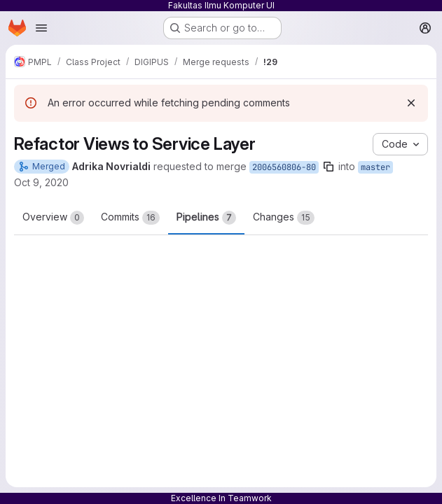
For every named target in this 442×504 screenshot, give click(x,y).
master (375, 167)
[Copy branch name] (329, 167)
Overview (53, 218)
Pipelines (206, 218)
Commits (130, 218)
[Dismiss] (411, 103)
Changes (284, 218)
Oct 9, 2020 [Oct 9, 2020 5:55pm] (41, 182)
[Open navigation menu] (41, 28)
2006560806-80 (284, 167)
